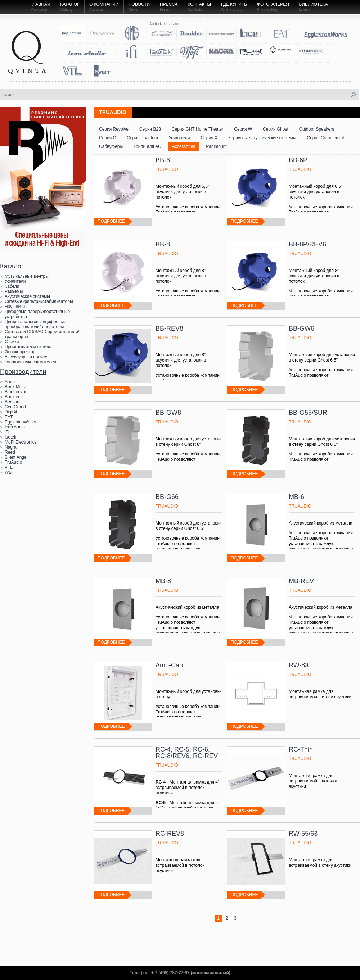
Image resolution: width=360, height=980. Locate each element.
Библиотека (314, 4)
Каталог (70, 4)
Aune (10, 382)
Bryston (12, 402)
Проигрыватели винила (28, 347)
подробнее (111, 221)
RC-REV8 (170, 834)
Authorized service (164, 24)
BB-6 (163, 160)
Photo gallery (267, 10)
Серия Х (209, 138)
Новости (139, 4)
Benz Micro (15, 387)
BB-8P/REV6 (307, 244)
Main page (39, 10)
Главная (40, 4)
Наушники (15, 307)
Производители (23, 372)
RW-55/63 (303, 834)
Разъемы (14, 291)
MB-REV (301, 581)
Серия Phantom (142, 138)
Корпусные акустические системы (262, 138)
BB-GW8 (168, 413)
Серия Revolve (114, 129)
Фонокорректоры (22, 352)
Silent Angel (16, 457)
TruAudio (13, 462)
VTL (9, 467)
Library (305, 10)
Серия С (107, 138)
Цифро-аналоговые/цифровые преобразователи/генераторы (35, 324)
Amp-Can (169, 665)
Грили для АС (147, 146)
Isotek (10, 437)
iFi (7, 432)
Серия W (243, 129)
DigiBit (11, 412)
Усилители (15, 281)
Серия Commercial (326, 138)
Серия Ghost (276, 129)
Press (165, 10)
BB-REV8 (169, 328)
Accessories (184, 146)
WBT (10, 472)
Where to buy (232, 10)
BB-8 (163, 244)
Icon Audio (15, 427)
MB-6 (296, 497)
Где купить (234, 4)
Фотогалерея (273, 4)
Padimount (216, 146)
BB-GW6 (301, 328)
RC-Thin (301, 749)
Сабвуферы (111, 146)
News (133, 10)
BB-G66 (167, 497)
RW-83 (299, 665)
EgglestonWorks (20, 422)
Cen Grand (15, 407)
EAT (9, 417)
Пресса (169, 4)
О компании (104, 4)
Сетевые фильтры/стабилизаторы (39, 301)
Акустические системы (27, 296)
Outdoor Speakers (317, 129)
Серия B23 (150, 129)
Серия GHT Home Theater (197, 129)
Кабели (12, 286)
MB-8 (163, 581)
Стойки (12, 342)
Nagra (11, 447)
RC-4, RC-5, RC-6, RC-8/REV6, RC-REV (187, 753)
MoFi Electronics (21, 442)
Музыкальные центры (27, 276)
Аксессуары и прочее (26, 357)
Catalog (66, 10)
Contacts (195, 10)
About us (96, 10)
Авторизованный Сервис (180, 19)
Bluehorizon (16, 392)
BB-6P (298, 160)
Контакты (199, 4)
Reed (10, 452)
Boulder (12, 397)
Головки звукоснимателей (30, 362)
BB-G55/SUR (308, 413)
